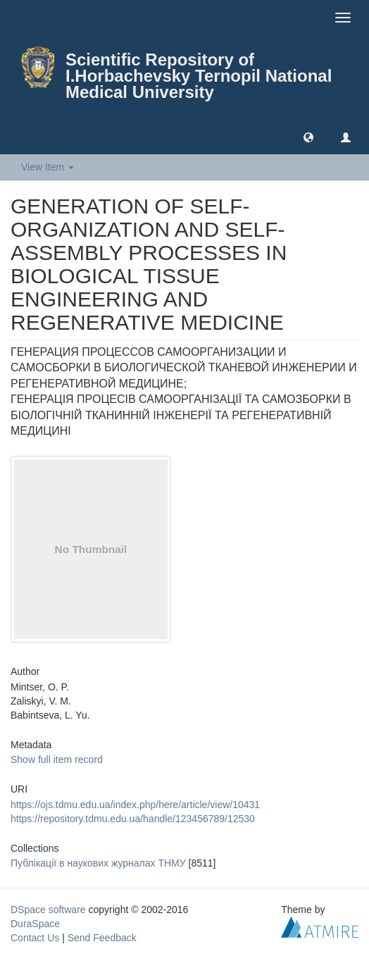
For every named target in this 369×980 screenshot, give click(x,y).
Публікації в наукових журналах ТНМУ (98, 863)
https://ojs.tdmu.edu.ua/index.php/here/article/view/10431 (135, 805)
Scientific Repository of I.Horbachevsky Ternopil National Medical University (199, 76)
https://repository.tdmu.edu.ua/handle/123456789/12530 (133, 819)
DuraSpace (35, 924)
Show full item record (57, 759)
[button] (308, 137)
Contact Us (35, 938)
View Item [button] (48, 167)
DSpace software (48, 910)
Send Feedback (102, 938)
